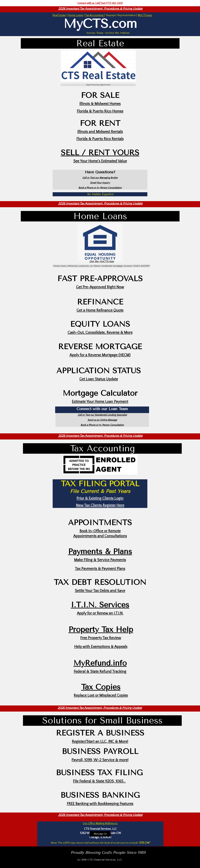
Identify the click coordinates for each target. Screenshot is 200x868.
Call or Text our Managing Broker (100, 178)
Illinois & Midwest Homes (100, 104)
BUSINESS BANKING (100, 795)
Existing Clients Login (106, 498)
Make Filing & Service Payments (100, 560)
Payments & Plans (100, 552)
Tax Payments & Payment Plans (100, 569)
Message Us (100, 834)
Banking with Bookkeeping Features (104, 804)
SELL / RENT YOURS (100, 153)
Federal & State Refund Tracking (100, 672)
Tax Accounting (95, 15)
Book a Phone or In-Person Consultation (100, 188)
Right (112, 287)
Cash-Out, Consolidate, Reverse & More (100, 333)
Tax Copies (101, 687)
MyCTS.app (145, 15)
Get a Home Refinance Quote (100, 310)
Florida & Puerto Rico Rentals (100, 139)
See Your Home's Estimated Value (100, 161)
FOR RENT (100, 123)
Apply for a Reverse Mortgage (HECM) (100, 355)
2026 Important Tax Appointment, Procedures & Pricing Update (100, 9)
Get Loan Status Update (99, 379)
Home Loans (75, 15)
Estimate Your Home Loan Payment (100, 402)
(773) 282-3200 (114, 3)
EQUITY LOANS (100, 324)
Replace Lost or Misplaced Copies (101, 695)
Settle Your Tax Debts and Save (100, 591)
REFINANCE (100, 302)
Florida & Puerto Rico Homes (100, 111)
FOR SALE (100, 95)
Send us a (93, 420)
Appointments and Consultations (100, 536)
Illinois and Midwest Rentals (100, 132)
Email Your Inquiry (100, 183)
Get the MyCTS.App (102, 261)
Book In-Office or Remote (100, 531)
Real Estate (59, 15)
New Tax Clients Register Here (100, 505)
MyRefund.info (100, 663)
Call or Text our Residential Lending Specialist (102, 415)
